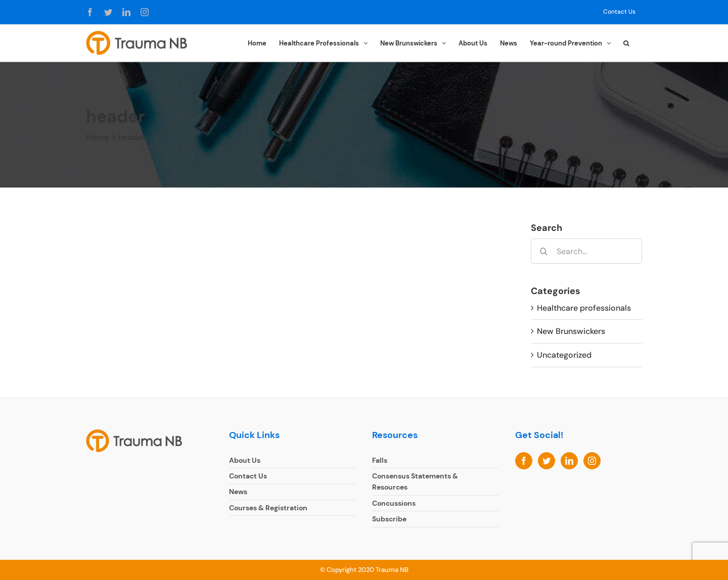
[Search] (543, 251)
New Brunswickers (571, 331)
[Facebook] (524, 461)
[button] (626, 42)
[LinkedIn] (569, 461)
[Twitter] (547, 461)
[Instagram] (592, 461)
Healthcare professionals (584, 308)
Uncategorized (564, 355)
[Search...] (586, 251)
